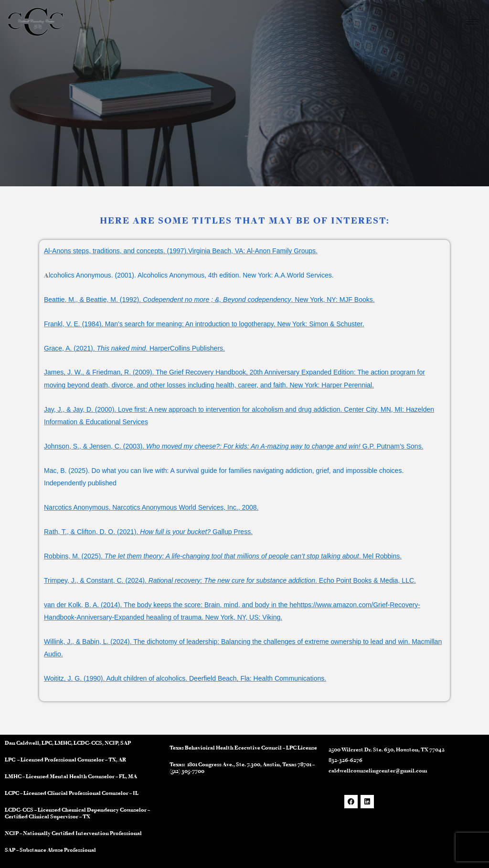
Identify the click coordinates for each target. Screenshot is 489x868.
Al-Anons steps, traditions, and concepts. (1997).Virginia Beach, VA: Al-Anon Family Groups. (181, 251)
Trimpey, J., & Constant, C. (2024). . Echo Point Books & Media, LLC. (230, 580)
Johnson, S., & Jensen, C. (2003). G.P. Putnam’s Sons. (234, 446)
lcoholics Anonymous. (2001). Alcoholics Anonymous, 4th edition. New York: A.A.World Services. (191, 275)
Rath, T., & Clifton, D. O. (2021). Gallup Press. (148, 532)
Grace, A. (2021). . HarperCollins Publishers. (134, 348)
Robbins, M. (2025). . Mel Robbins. (223, 556)
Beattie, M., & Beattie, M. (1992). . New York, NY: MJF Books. (209, 300)
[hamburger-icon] (472, 22)
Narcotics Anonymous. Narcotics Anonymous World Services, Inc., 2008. (151, 507)
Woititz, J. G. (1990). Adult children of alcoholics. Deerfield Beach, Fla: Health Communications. (185, 678)
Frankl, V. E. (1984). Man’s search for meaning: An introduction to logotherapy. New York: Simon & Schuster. (204, 324)
